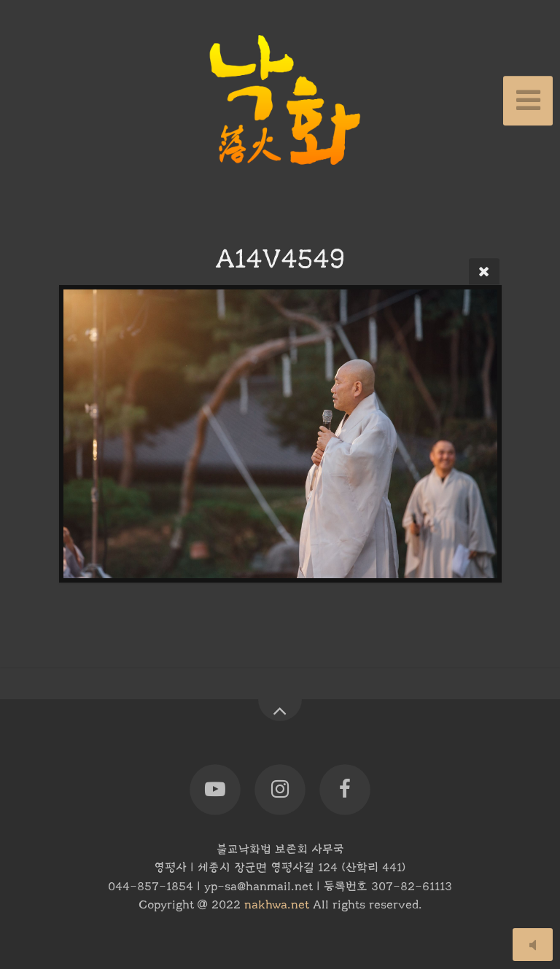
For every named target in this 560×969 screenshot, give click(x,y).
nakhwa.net (277, 905)
